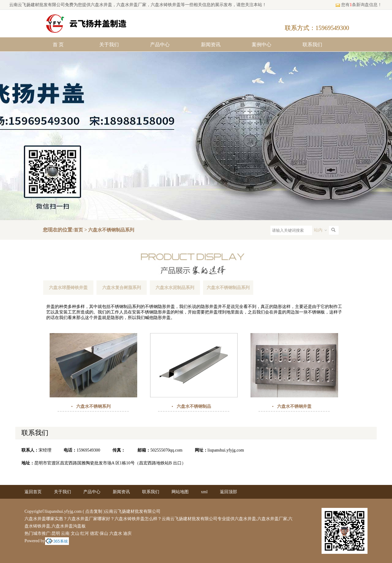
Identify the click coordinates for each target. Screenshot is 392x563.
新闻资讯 (211, 45)
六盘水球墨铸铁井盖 (68, 288)
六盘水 (116, 533)
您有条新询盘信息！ (359, 5)
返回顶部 (228, 492)
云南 (65, 533)
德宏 (94, 533)
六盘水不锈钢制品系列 (111, 230)
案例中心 (262, 45)
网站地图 (180, 492)
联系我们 (312, 45)
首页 (78, 230)
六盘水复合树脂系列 (122, 288)
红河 (85, 533)
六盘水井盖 (101, 5)
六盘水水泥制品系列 (175, 288)
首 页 (58, 45)
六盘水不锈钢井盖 (294, 406)
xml (204, 492)
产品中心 (160, 45)
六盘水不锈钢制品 (194, 406)
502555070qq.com (166, 450)
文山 (75, 533)
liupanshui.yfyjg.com (226, 450)
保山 (104, 533)
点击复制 (94, 511)
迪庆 (127, 533)
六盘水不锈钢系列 (93, 406)
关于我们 (109, 45)
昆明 (56, 533)
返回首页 (33, 492)
